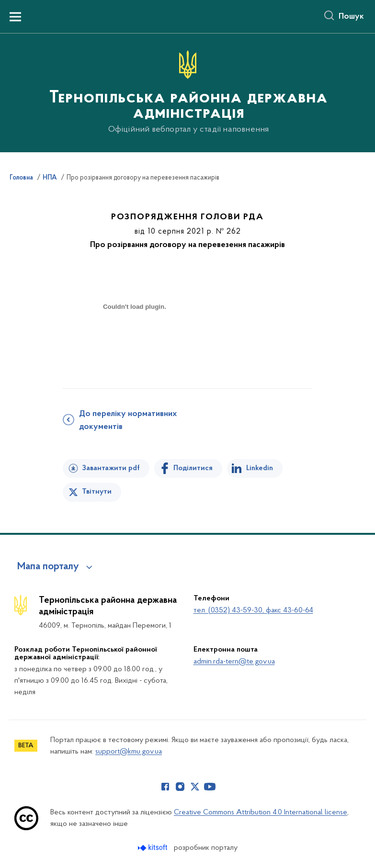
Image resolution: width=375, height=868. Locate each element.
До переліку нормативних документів (128, 421)
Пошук (351, 17)
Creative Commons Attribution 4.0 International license (261, 812)
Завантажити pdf (111, 468)
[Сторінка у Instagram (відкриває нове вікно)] (180, 787)
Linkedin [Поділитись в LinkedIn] (260, 468)
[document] (135, 341)
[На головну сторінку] (187, 92)
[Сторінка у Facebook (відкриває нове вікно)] (165, 787)
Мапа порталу (48, 567)
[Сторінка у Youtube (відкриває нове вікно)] (210, 787)
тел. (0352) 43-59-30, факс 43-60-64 (253, 610)
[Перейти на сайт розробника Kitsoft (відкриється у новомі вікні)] (153, 848)
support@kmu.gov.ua (129, 752)
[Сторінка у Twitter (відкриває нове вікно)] (195, 787)
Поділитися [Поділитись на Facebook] (193, 468)
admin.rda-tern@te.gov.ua (234, 662)
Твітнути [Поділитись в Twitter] (97, 492)
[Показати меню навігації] (15, 17)
